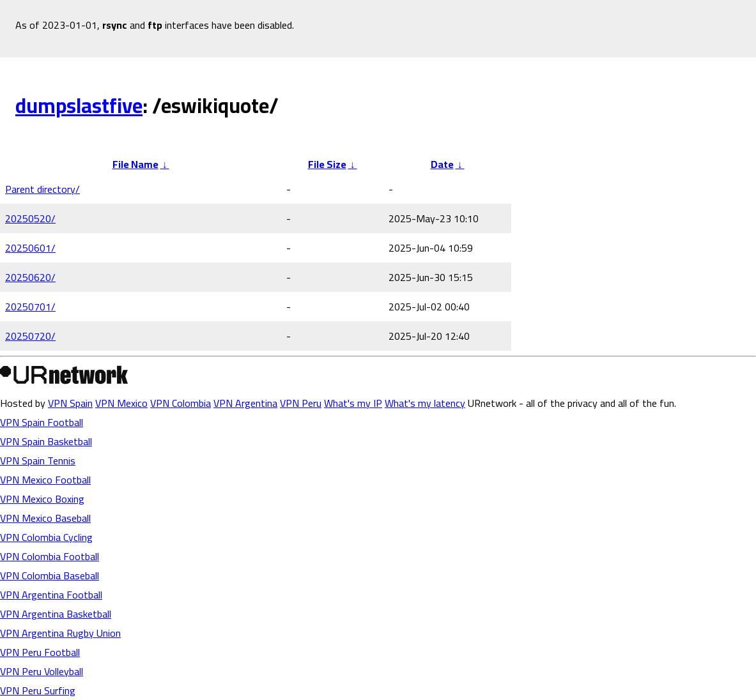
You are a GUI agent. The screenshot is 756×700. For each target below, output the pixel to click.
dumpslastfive (79, 105)
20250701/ (30, 307)
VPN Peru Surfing (38, 690)
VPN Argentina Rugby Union (60, 633)
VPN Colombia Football (50, 556)
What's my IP (353, 403)
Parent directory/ (42, 189)
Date (442, 164)
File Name (135, 164)
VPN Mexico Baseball (45, 518)
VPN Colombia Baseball (50, 575)
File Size (327, 164)
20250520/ (30, 218)
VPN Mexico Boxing (42, 499)
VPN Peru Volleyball (42, 671)
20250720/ (30, 336)
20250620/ (30, 277)
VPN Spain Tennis (38, 460)
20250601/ (30, 248)
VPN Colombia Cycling (46, 537)
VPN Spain (70, 403)
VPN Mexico (121, 403)
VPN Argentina (245, 403)
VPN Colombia (181, 403)
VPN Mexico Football (45, 480)
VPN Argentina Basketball (56, 614)
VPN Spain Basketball (46, 441)
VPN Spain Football (42, 422)
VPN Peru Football (40, 652)
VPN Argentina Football (51, 595)
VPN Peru (301, 403)
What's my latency (425, 403)
